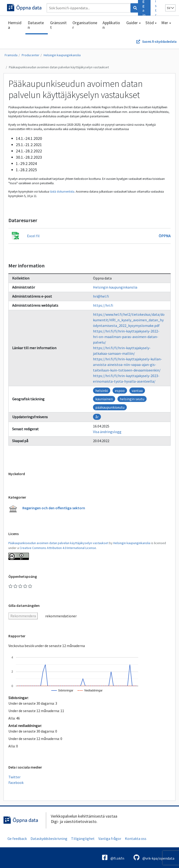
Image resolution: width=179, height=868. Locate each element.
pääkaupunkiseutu (110, 407)
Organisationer (85, 25)
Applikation (111, 25)
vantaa (137, 391)
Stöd (150, 23)
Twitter (14, 777)
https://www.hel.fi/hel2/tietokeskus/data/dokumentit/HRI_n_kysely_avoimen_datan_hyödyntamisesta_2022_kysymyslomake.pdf (129, 320)
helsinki (102, 391)
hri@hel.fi (101, 296)
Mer (165, 23)
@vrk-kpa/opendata (154, 857)
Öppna (165, 236)
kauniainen (104, 399)
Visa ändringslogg (107, 432)
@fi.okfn (113, 857)
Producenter (31, 55)
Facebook (16, 783)
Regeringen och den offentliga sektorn (54, 508)
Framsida (11, 55)
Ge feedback (17, 838)
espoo (120, 391)
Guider (132, 23)
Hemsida (15, 25)
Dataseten (36, 25)
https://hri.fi (103, 305)
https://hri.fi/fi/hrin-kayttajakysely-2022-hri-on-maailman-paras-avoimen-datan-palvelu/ (126, 337)
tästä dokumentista (62, 192)
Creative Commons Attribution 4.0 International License (58, 548)
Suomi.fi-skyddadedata (159, 42)
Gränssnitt (58, 25)
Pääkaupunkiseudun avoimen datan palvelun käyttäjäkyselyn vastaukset (59, 67)
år (97, 417)
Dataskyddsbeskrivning (49, 838)
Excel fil (33, 236)
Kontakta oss (136, 838)
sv (170, 8)
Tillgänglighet (83, 838)
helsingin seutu (132, 399)
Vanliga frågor (110, 838)
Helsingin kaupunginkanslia (62, 55)
